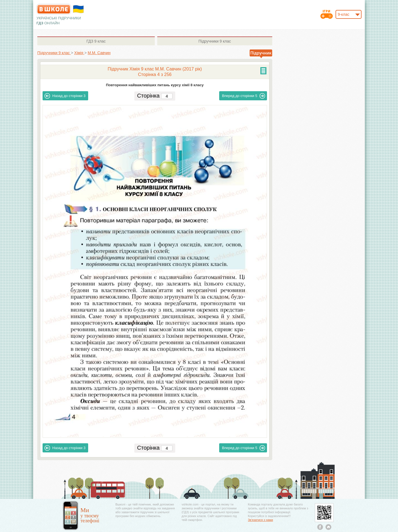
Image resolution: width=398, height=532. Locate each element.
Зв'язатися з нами (260, 520)
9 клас (96, 41)
